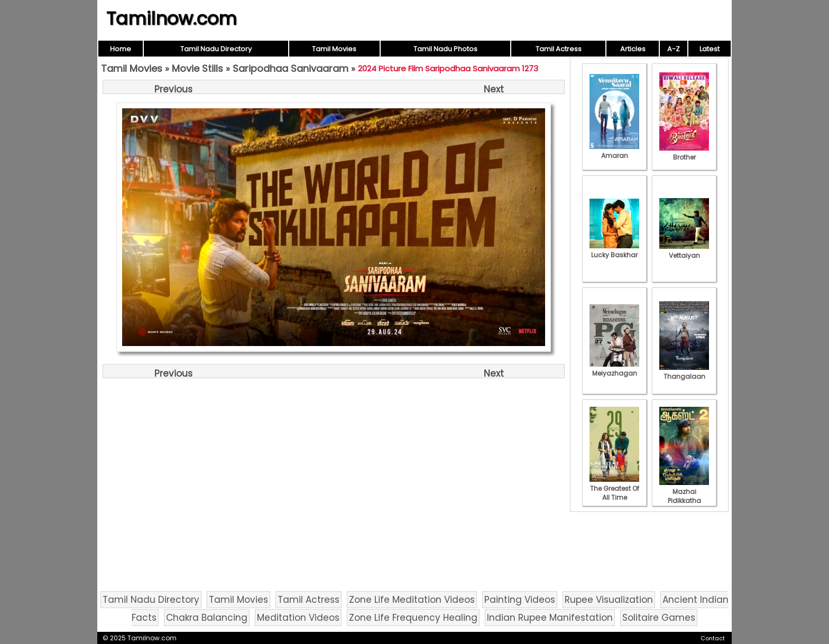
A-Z (674, 49)
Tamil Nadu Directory (216, 49)
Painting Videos (520, 600)
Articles (633, 49)
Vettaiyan (684, 251)
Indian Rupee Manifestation (550, 618)
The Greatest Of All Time (614, 488)
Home (121, 49)
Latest (710, 49)
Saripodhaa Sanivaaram (291, 68)
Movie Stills (197, 68)
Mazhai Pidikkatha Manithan (684, 496)
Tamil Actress (559, 49)
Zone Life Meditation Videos (412, 600)
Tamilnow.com (172, 18)
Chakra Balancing (207, 618)
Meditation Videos (298, 618)
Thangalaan (684, 372)
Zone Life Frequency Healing (413, 618)
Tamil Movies (334, 49)
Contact (713, 638)
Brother (684, 153)
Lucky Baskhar (614, 250)
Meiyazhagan (614, 369)
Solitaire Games (659, 618)
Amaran (614, 151)
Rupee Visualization (609, 600)
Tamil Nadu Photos (445, 49)
